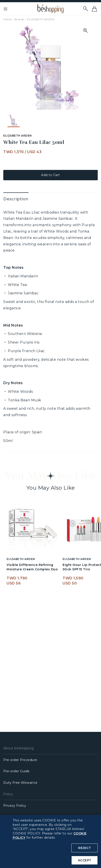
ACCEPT (85, 860)
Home (7, 19)
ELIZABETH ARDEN (41, 19)
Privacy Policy (15, 806)
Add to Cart (50, 175)
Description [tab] (16, 199)
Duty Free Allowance (20, 783)
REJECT (85, 848)
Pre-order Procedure (20, 760)
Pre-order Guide (16, 771)
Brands (19, 19)
